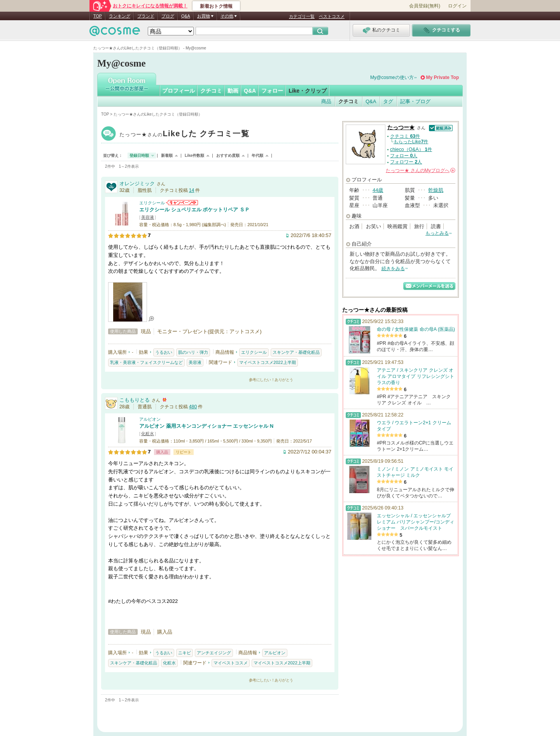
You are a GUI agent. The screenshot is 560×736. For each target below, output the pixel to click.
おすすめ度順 (228, 155)
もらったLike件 (411, 142)
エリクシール (152, 203)
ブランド (146, 16)
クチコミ (211, 91)
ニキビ (185, 653)
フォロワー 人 (406, 162)
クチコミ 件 (405, 136)
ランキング (120, 16)
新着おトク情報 (216, 6)
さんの (421, 170)
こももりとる (135, 400)
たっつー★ (184, 134)
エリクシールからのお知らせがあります (182, 203)
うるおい (164, 352)
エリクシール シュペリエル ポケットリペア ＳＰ (194, 210)
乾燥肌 (436, 190)
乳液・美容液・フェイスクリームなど (146, 362)
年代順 (257, 155)
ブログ (168, 16)
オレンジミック (137, 184)
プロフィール (178, 91)
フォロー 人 (404, 156)
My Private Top (443, 77)
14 (192, 190)
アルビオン (150, 419)
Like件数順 (194, 155)
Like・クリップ (308, 91)
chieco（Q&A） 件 (411, 149)
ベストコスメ (332, 16)
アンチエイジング (214, 653)
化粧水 (148, 434)
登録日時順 (139, 155)
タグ (388, 101)
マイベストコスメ (231, 663)
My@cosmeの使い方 (392, 77)
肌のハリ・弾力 (193, 352)
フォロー (272, 91)
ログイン (457, 6)
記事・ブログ (415, 101)
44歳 (378, 190)
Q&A (186, 16)
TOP (98, 16)
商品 (326, 101)
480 (193, 407)
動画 (233, 91)
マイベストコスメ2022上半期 (268, 362)
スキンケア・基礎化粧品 (296, 352)
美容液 (148, 217)
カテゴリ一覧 (302, 16)
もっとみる (437, 233)
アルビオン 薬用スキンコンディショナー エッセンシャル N (206, 426)
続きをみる (393, 269)
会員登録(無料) (425, 6)
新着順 (167, 155)
